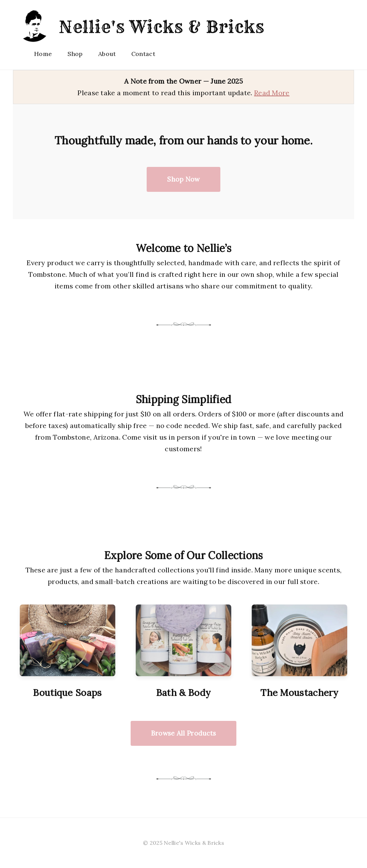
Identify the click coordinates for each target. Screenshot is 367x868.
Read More (272, 93)
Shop (75, 54)
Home (43, 54)
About (107, 54)
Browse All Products (184, 733)
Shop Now (183, 179)
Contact (143, 54)
